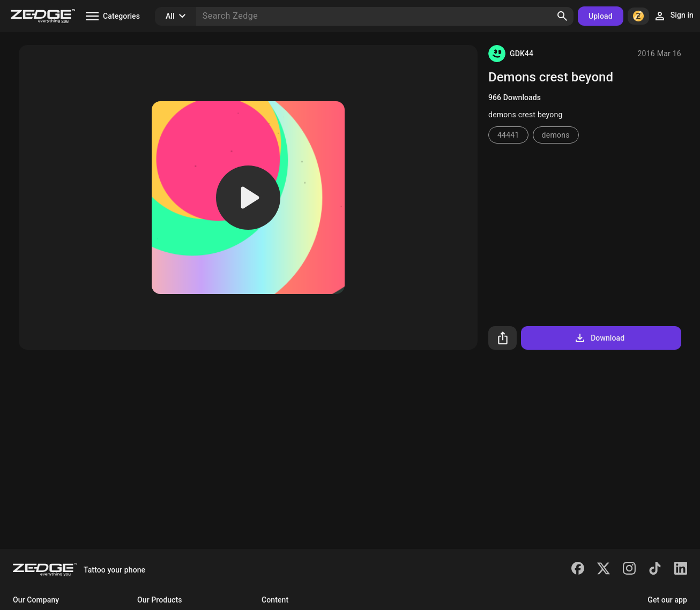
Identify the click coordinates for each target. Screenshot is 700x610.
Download (599, 338)
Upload (601, 16)
